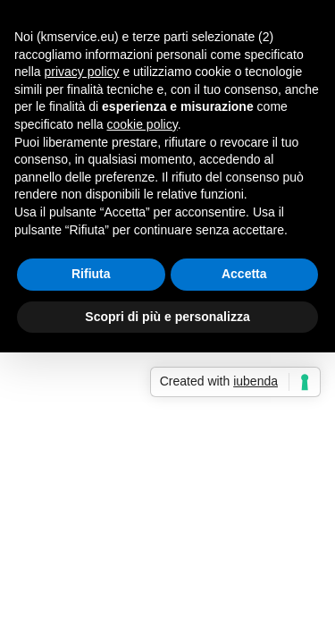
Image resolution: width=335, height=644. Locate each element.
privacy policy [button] (81, 72)
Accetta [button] (244, 274)
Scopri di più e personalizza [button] (167, 317)
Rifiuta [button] (91, 274)
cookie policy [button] (142, 124)
